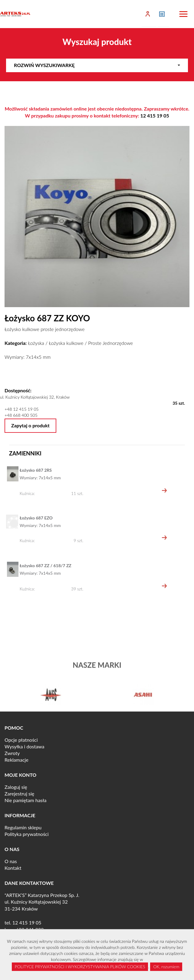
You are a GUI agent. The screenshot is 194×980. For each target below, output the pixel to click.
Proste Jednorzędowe (110, 343)
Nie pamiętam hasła (25, 800)
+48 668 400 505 (21, 415)
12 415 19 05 (155, 116)
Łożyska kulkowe (66, 343)
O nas (11, 861)
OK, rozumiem (166, 967)
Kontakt (13, 868)
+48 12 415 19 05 (22, 409)
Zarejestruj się (19, 794)
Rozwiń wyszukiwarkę (97, 65)
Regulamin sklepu (23, 827)
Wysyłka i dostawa (25, 746)
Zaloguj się (16, 787)
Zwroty (12, 753)
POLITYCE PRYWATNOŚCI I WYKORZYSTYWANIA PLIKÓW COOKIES (80, 967)
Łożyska (36, 343)
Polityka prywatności (27, 834)
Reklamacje (16, 760)
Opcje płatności (21, 740)
